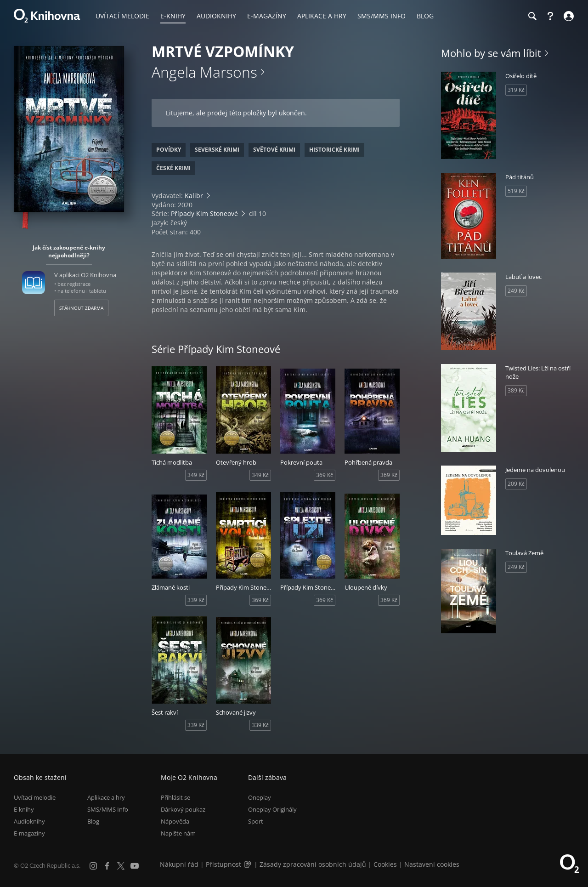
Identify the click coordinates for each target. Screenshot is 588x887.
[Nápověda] (550, 16)
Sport (256, 821)
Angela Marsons (204, 72)
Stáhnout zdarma (81, 308)
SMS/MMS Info (108, 809)
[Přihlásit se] (568, 16)
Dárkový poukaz (183, 809)
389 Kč (516, 390)
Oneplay (260, 797)
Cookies (385, 864)
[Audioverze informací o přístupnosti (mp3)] (249, 864)
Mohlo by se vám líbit (491, 53)
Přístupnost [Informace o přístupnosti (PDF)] (223, 864)
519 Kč (516, 191)
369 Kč (325, 475)
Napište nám (178, 833)
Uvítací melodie (35, 797)
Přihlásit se (175, 797)
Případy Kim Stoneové (204, 213)
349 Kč (196, 475)
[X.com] (121, 866)
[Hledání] (532, 16)
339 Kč (196, 600)
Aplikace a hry (106, 797)
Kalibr (194, 196)
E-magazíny (29, 833)
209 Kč (516, 484)
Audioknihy (29, 821)
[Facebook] (107, 866)
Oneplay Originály (272, 809)
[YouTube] (135, 866)
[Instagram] (93, 866)
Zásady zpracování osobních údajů (313, 864)
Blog (93, 821)
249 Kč (516, 291)
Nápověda (175, 821)
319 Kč (516, 90)
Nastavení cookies (432, 864)
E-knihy (24, 809)
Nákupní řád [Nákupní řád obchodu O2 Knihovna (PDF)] (179, 864)
